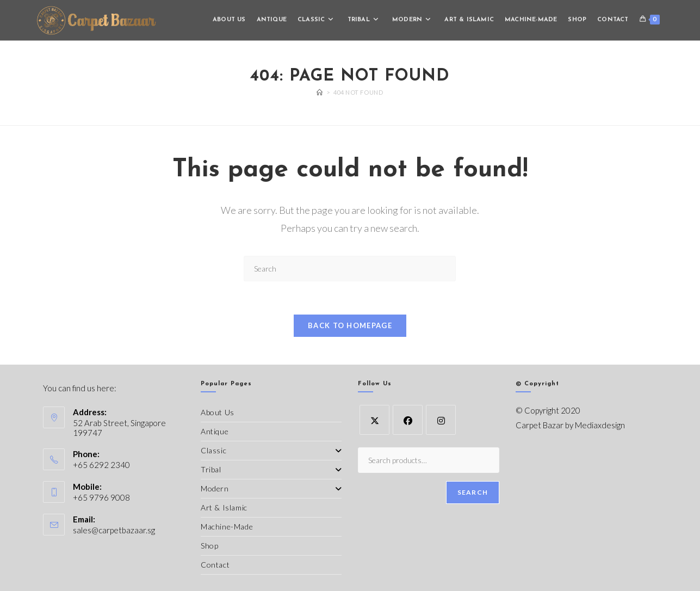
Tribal (271, 469)
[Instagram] (441, 420)
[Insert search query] (350, 269)
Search (473, 493)
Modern (271, 488)
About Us (218, 412)
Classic (271, 450)
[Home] (320, 92)
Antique (215, 431)
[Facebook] (408, 420)
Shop (209, 546)
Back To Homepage (350, 325)
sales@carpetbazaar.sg (114, 530)
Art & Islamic (224, 507)
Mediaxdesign (600, 425)
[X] (374, 420)
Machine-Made (227, 527)
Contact (215, 565)
